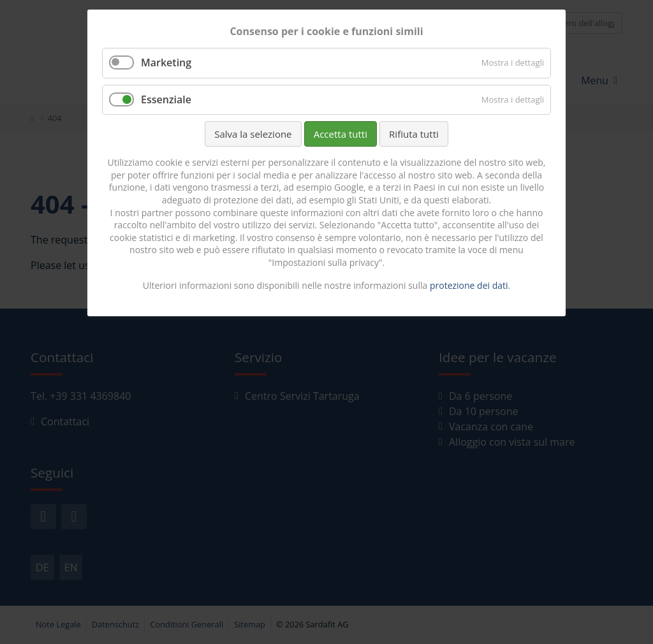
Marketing (166, 62)
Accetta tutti (341, 134)
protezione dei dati (469, 285)
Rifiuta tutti (414, 134)
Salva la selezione (253, 134)
